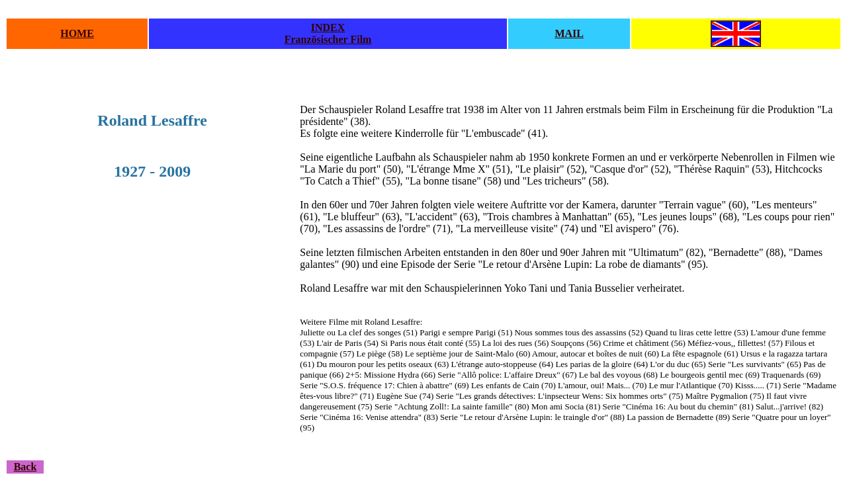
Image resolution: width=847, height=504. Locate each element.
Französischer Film (328, 39)
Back (25, 467)
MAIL (569, 33)
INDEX (328, 27)
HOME (77, 33)
